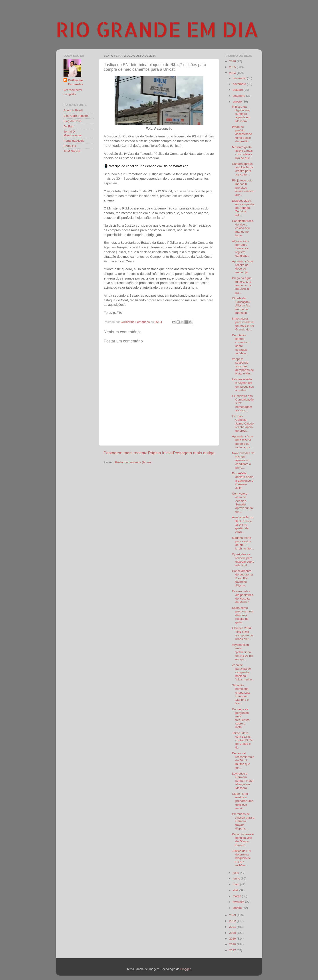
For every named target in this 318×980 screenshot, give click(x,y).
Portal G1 (70, 146)
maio (236, 884)
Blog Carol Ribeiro (76, 116)
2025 (233, 67)
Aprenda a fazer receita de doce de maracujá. (243, 267)
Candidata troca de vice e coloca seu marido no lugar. (243, 228)
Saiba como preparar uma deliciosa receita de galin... (243, 615)
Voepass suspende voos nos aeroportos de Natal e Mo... (243, 366)
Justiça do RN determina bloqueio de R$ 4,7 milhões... (241, 858)
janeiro (238, 908)
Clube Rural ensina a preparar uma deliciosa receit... (243, 801)
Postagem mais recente (125, 453)
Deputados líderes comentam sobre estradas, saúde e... (241, 344)
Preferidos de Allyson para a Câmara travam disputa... (243, 821)
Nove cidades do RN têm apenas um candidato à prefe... (243, 460)
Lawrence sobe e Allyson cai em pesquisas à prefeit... (243, 385)
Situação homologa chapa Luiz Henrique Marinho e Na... (241, 694)
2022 (233, 921)
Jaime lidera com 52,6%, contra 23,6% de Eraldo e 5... (243, 740)
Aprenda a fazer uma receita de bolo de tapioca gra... (243, 442)
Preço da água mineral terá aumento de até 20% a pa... (242, 285)
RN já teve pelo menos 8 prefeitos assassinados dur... (243, 188)
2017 (233, 950)
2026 (233, 61)
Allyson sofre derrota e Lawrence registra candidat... (241, 248)
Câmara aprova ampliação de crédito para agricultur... (243, 169)
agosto (238, 102)
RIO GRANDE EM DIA (157, 29)
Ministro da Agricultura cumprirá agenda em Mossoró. (241, 114)
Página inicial (160, 453)
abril (236, 890)
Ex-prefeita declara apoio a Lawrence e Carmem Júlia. (243, 481)
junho (237, 878)
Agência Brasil (73, 110)
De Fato (69, 126)
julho (236, 873)
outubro (238, 90)
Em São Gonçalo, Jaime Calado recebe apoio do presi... (243, 423)
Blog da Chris (73, 121)
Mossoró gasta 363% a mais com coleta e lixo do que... (242, 153)
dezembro (240, 78)
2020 (233, 933)
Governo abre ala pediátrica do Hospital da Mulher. (243, 597)
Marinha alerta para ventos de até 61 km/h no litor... (243, 543)
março (237, 896)
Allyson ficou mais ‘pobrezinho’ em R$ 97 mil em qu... (243, 652)
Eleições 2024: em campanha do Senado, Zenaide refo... (243, 208)
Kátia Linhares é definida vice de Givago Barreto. (243, 840)
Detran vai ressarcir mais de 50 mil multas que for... (243, 761)
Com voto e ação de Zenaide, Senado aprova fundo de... (242, 503)
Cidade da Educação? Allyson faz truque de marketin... (241, 306)
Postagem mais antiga (194, 453)
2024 (233, 73)
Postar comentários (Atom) (133, 462)
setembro (239, 96)
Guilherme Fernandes (76, 82)
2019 (233, 939)
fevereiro (239, 902)
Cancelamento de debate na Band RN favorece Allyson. (242, 578)
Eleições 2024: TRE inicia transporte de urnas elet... (243, 634)
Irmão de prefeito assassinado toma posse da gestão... (242, 134)
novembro (240, 84)
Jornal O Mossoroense (73, 133)
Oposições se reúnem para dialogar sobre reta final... (243, 560)
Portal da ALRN (74, 141)
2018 (233, 944)
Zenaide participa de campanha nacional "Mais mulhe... (243, 672)
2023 (233, 915)
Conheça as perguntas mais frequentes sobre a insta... (241, 718)
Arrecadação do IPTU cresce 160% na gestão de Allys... (243, 525)
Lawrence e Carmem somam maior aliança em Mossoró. (243, 781)
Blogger (185, 969)
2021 (233, 927)
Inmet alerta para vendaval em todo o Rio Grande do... (243, 324)
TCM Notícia (72, 151)
